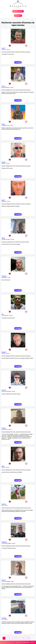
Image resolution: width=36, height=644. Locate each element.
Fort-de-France (5, 315)
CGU (21, 642)
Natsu (3, 466)
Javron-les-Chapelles (7, 543)
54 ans (8, 353)
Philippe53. (4, 542)
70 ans (6, 505)
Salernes (4, 163)
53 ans (9, 201)
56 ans (8, 49)
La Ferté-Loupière (6, 581)
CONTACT (33, 642)
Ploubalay (4, 277)
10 (29, 638)
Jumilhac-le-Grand (6, 239)
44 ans (13, 391)
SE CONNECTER (18, 16)
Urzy (3, 619)
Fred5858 (4, 618)
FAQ (18, 642)
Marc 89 (4, 580)
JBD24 (3, 238)
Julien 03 (4, 390)
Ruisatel (4, 162)
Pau (3, 505)
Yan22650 (4, 276)
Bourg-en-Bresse (5, 87)
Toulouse (4, 49)
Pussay (3, 467)
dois (3, 314)
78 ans (13, 239)
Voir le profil (18, 62)
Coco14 (3, 86)
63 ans (11, 315)
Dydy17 (3, 200)
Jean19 (3, 48)
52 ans (9, 277)
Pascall (3, 124)
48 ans (12, 581)
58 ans (14, 543)
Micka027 (4, 352)
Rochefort (4, 201)
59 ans (8, 163)
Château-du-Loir (5, 125)
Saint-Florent (5, 429)
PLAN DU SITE (26, 642)
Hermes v (4, 428)
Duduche (4, 504)
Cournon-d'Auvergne (6, 391)
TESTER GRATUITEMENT (18, 11)
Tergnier (4, 353)
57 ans (11, 125)
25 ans (12, 87)
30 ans (7, 467)
